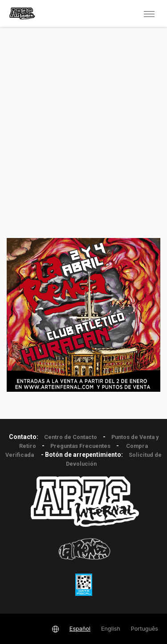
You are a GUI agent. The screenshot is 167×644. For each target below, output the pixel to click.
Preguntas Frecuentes (80, 446)
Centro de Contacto (71, 437)
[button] (149, 13)
